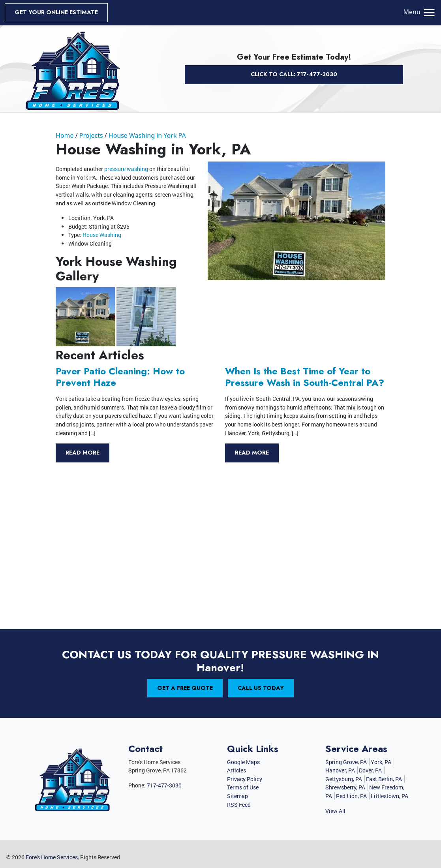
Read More (83, 453)
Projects (91, 135)
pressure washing (126, 169)
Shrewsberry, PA (345, 787)
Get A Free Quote (185, 688)
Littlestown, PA (389, 796)
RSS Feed (239, 805)
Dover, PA (370, 770)
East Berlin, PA (384, 779)
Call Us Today (261, 688)
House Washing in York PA (147, 135)
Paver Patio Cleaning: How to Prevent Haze (120, 377)
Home (65, 135)
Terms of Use (243, 787)
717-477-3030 (164, 785)
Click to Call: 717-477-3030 (294, 74)
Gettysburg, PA (344, 779)
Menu (420, 12)
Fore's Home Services (52, 857)
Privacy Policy (245, 779)
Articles (236, 770)
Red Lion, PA (351, 796)
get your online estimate (56, 12)
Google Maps (243, 762)
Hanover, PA (340, 770)
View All (335, 811)
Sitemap (237, 796)
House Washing (102, 235)
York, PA (381, 762)
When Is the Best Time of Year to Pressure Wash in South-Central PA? (305, 377)
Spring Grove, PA (346, 762)
